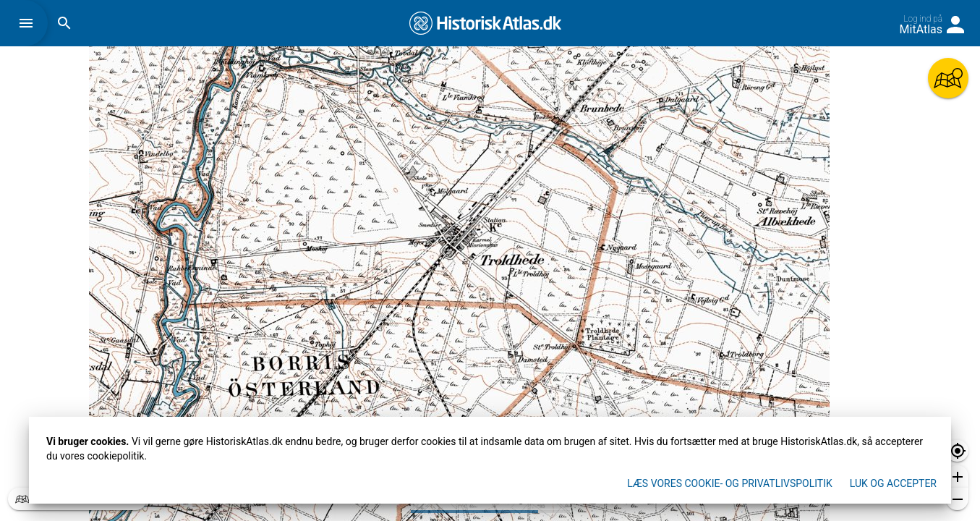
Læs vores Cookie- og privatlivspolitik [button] (730, 483)
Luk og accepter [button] (893, 483)
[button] (30, 23)
